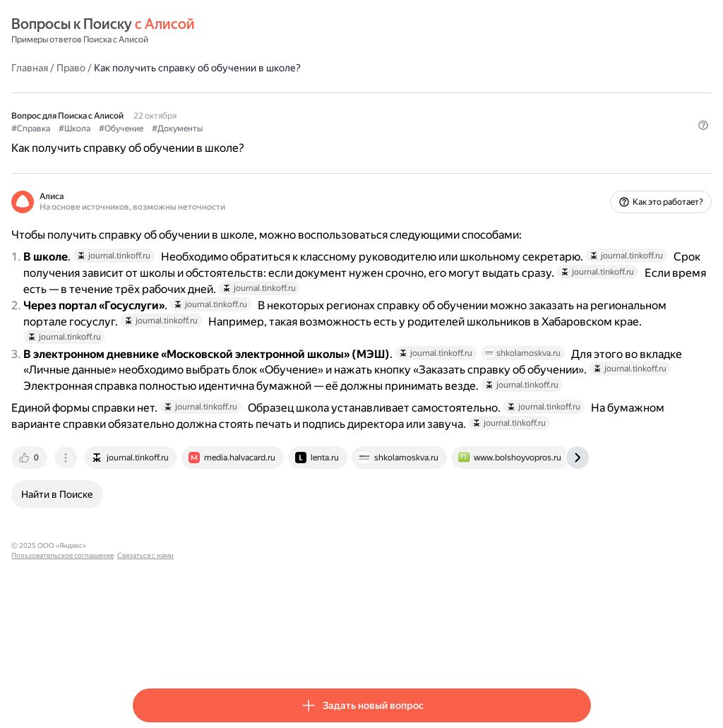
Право (192, 67)
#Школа (196, 128)
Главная (151, 67)
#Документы (299, 128)
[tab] (152, 561)
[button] (582, 152)
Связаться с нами (348, 649)
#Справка (152, 128)
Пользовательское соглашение (265, 649)
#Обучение (243, 128)
